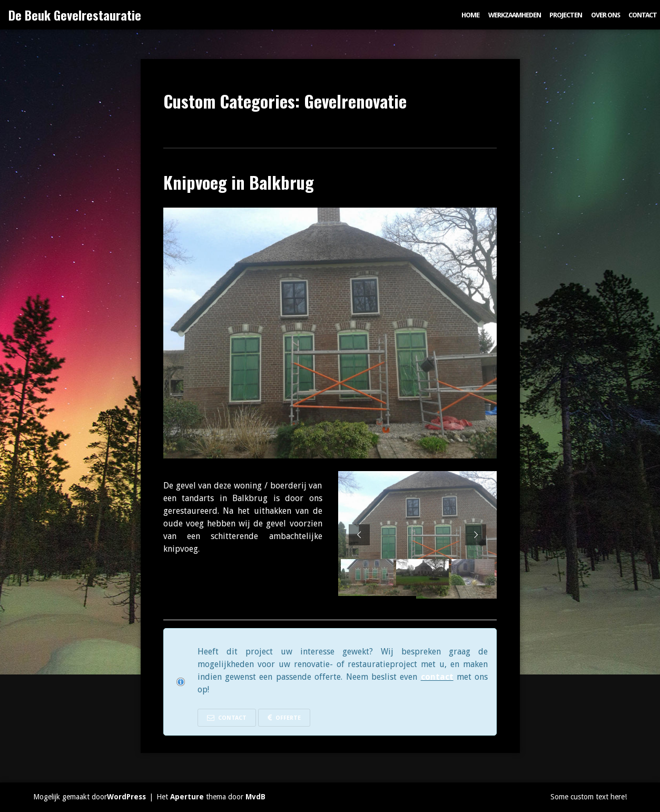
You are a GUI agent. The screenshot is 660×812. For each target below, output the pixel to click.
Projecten (566, 15)
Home (470, 15)
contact (437, 677)
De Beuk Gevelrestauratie (75, 15)
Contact (643, 15)
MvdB (255, 797)
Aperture (187, 797)
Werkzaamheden (515, 15)
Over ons (605, 15)
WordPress (126, 797)
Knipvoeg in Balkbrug (239, 182)
